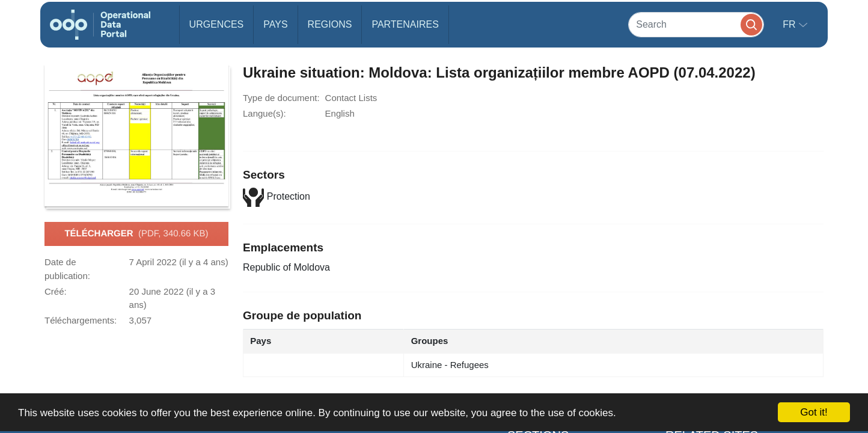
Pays (275, 24)
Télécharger (136, 234)
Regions (330, 24)
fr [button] (790, 24)
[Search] (696, 24)
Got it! (814, 412)
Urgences (217, 24)
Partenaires (405, 24)
